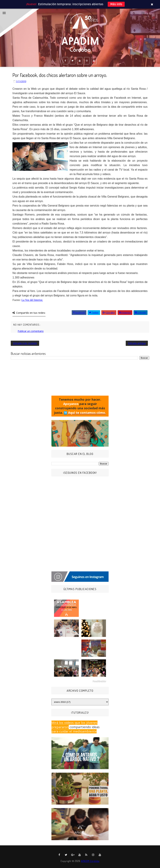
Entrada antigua (137, 343)
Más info (116, 4)
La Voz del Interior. (32, 300)
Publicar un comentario (31, 331)
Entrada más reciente (25, 343)
